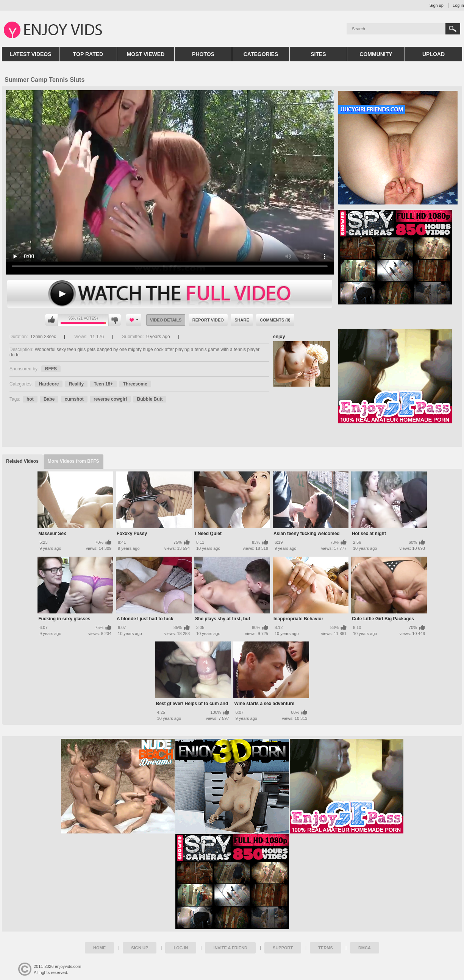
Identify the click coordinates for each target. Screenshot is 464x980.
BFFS (51, 369)
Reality (76, 384)
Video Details (166, 320)
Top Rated (88, 54)
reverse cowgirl (110, 399)
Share (242, 320)
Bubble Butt (150, 399)
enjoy (279, 337)
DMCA (365, 948)
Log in (458, 5)
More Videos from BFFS (73, 461)
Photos (203, 54)
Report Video (208, 320)
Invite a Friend (230, 948)
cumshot (74, 399)
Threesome (135, 384)
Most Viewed (146, 54)
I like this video (52, 320)
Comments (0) (275, 320)
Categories (261, 54)
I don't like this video (115, 320)
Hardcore (49, 384)
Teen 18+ (103, 384)
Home (99, 948)
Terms (326, 948)
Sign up (437, 5)
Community (376, 54)
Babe (49, 399)
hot (30, 399)
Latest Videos (30, 54)
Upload (434, 54)
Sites (318, 54)
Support (283, 948)
